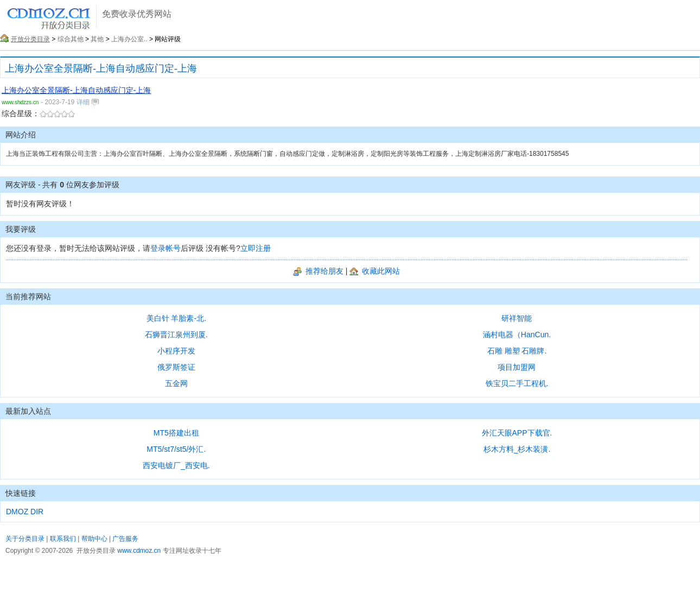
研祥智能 (517, 318)
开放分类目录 (30, 39)
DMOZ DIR (25, 512)
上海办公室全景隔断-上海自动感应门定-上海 (101, 68)
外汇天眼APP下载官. (517, 433)
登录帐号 (166, 248)
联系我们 (63, 539)
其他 (97, 39)
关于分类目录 (25, 539)
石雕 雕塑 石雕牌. (517, 351)
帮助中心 (94, 539)
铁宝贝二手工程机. (517, 383)
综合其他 (71, 39)
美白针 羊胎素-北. (176, 318)
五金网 (176, 383)
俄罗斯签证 (176, 367)
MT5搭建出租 (176, 433)
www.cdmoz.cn (139, 551)
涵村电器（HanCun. (517, 335)
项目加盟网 (517, 367)
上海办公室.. (129, 39)
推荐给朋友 (318, 271)
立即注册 (256, 248)
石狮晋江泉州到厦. (176, 335)
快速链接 (21, 493)
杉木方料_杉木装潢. (517, 449)
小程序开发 (176, 351)
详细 (87, 102)
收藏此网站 (375, 271)
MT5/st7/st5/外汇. (176, 449)
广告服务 (125, 539)
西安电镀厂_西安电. (176, 465)
